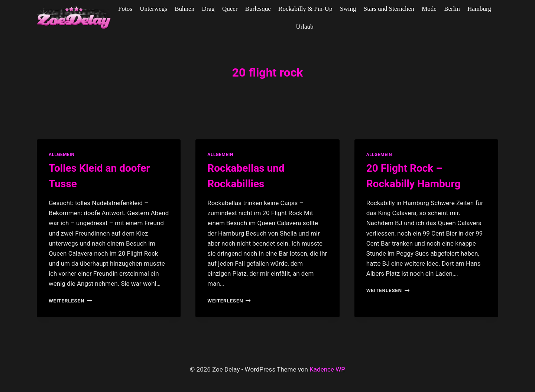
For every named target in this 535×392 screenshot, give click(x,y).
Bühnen (184, 9)
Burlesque (258, 9)
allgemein (62, 155)
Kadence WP (327, 369)
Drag (208, 9)
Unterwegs (153, 9)
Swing (348, 9)
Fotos (125, 9)
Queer (230, 9)
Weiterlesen (70, 301)
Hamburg (479, 9)
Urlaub (304, 27)
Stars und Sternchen (389, 9)
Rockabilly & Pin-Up (305, 9)
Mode (429, 9)
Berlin (452, 9)
